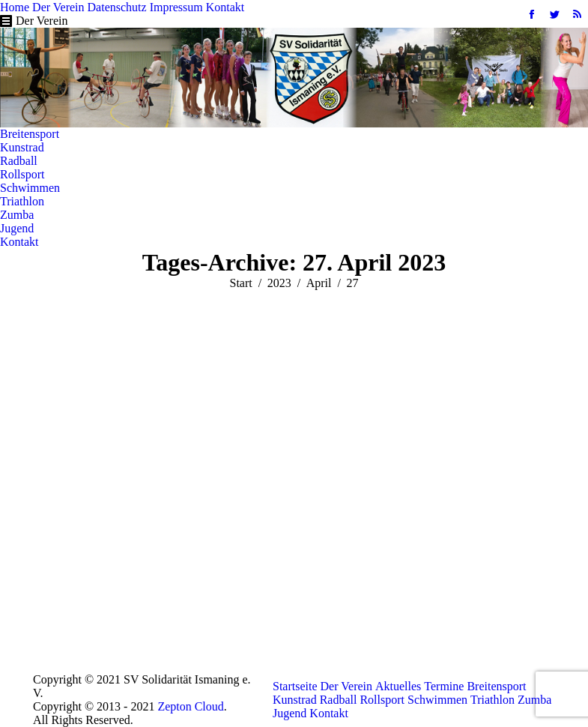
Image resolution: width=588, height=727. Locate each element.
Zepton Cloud (190, 706)
